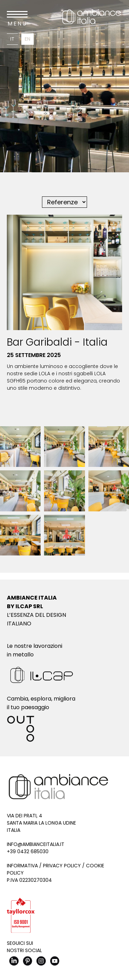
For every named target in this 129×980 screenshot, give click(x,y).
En (28, 39)
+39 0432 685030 (28, 851)
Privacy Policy (62, 866)
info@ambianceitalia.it (36, 844)
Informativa (22, 866)
